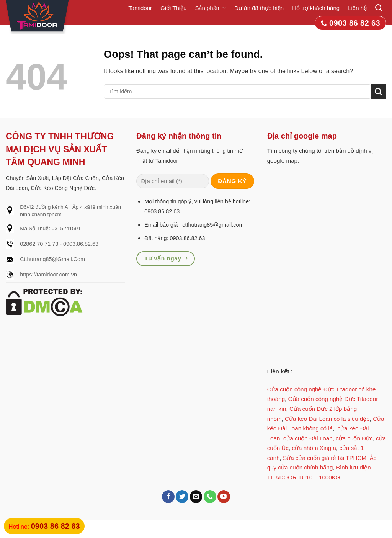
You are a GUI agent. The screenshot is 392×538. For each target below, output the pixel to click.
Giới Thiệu (173, 8)
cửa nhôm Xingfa (314, 448)
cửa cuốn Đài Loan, (309, 438)
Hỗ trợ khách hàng (316, 8)
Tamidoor (140, 8)
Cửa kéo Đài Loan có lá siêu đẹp (327, 419)
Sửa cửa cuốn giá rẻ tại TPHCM (325, 458)
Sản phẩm (210, 8)
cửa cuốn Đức (354, 438)
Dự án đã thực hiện (259, 8)
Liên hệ (357, 8)
